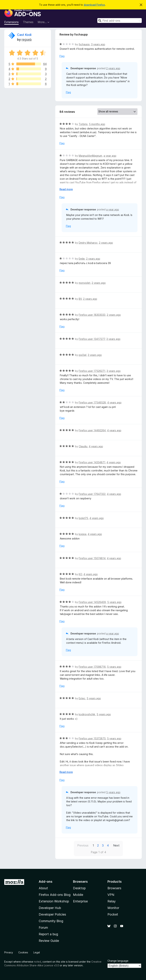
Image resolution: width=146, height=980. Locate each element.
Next (116, 845)
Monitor (113, 908)
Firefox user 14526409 (92, 602)
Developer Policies (52, 914)
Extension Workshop (54, 901)
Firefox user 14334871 (92, 462)
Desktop (79, 888)
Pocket (113, 914)
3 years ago (98, 44)
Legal (37, 952)
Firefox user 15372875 (92, 738)
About (43, 888)
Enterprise (80, 901)
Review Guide (49, 941)
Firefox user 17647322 (92, 494)
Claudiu (83, 446)
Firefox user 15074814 (92, 558)
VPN (111, 895)
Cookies (23, 952)
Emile (82, 259)
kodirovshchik (87, 714)
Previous (83, 845)
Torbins (83, 124)
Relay (112, 901)
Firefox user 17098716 (92, 667)
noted (37, 962)
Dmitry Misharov (88, 243)
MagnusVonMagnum (90, 156)
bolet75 (83, 518)
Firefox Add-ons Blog (55, 895)
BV (80, 299)
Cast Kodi (24, 35)
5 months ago (97, 124)
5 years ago (114, 602)
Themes (28, 22)
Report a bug (48, 934)
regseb (27, 40)
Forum (43, 928)
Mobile (78, 895)
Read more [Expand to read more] (66, 189)
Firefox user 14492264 (92, 430)
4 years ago (114, 402)
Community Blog (51, 921)
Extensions (11, 22)
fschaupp (84, 44)
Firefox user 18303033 (92, 315)
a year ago (110, 156)
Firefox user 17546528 (92, 402)
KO (80, 574)
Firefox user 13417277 (92, 339)
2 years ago (113, 68)
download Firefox (94, 5)
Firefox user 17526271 (92, 371)
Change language (118, 961)
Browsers (114, 888)
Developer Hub (50, 908)
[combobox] (120, 21)
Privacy (9, 952)
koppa (83, 534)
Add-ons (46, 882)
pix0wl (83, 355)
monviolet (84, 283)
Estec (82, 698)
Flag (62, 56)
